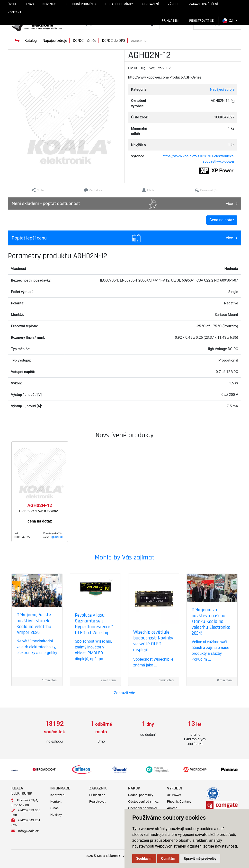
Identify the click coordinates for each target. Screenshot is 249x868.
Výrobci (174, 4)
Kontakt (15, 12)
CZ (228, 21)
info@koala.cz (28, 831)
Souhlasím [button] (144, 859)
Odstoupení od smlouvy (145, 802)
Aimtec (172, 808)
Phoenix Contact (179, 802)
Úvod (12, 4)
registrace (56, 537)
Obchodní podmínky (80, 4)
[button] (38, 190)
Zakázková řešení (204, 4)
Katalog (31, 41)
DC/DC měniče (85, 41)
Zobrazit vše (125, 693)
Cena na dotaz (222, 220)
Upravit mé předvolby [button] (200, 859)
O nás (29, 4)
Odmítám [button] (168, 859)
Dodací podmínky (119, 4)
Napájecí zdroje (55, 41)
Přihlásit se (97, 795)
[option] (54, 732)
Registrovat (97, 802)
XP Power (174, 795)
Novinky (49, 4)
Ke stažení (150, 4)
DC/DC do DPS (114, 41)
